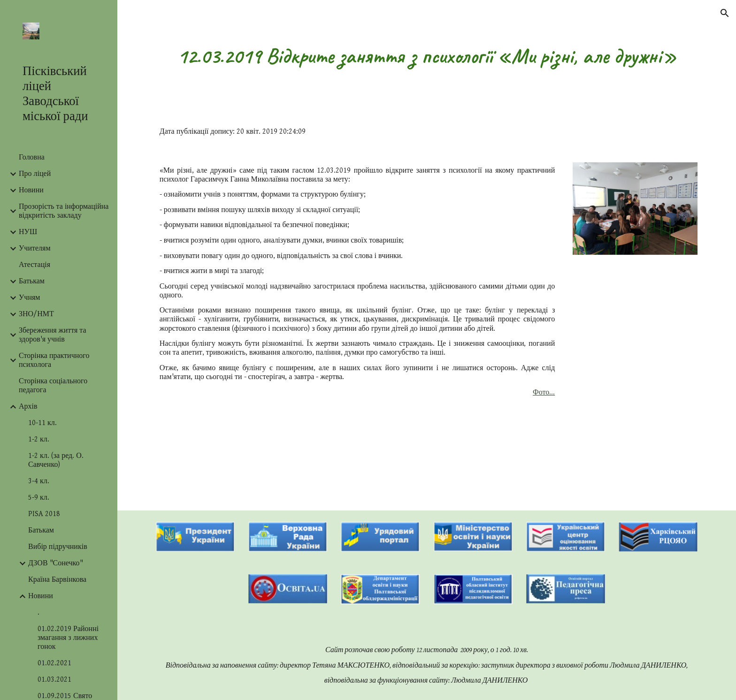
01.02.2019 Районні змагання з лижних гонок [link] (68, 638)
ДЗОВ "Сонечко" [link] (56, 563)
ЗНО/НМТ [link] (36, 314)
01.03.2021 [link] (54, 680)
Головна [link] (32, 157)
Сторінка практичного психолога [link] (54, 360)
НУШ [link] (28, 232)
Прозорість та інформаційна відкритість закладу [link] (64, 211)
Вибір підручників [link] (58, 547)
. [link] (38, 612)
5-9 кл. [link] (39, 498)
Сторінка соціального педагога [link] (53, 386)
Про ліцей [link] (35, 174)
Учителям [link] (35, 248)
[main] (427, 56)
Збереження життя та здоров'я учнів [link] (53, 335)
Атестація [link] (34, 265)
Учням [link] (29, 298)
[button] (725, 13)
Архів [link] (28, 407)
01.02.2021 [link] (54, 663)
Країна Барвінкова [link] (57, 580)
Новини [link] (31, 190)
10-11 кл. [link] (42, 423)
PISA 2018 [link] (44, 514)
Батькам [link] (32, 281)
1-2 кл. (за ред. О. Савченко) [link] (56, 460)
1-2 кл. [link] (39, 439)
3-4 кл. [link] (39, 481)
